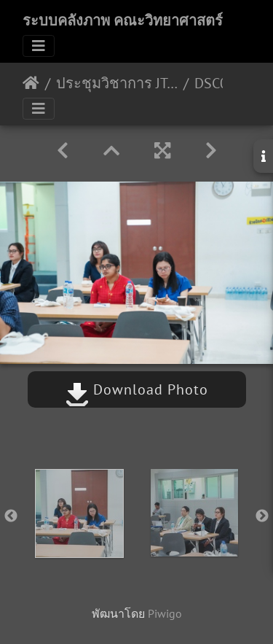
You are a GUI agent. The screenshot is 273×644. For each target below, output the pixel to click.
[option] (79, 513)
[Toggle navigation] (39, 46)
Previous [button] (11, 516)
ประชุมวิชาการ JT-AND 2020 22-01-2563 (117, 83)
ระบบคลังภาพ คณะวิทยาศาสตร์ (123, 20)
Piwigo (165, 613)
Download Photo (137, 389)
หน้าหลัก (31, 83)
